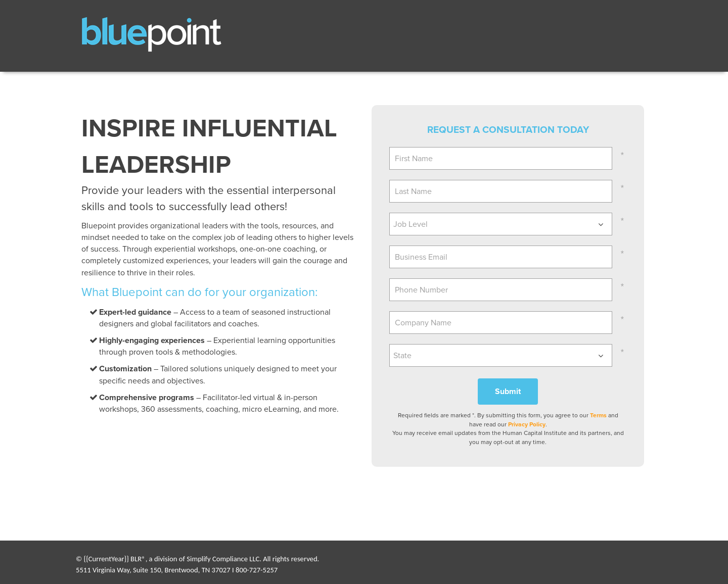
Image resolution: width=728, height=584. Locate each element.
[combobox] (501, 224)
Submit (508, 391)
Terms (598, 415)
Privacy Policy (527, 424)
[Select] (501, 224)
